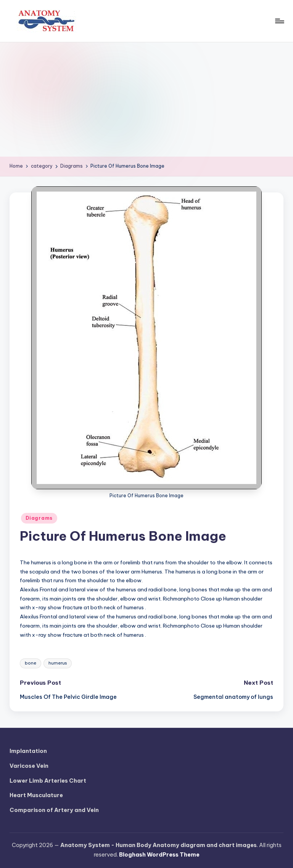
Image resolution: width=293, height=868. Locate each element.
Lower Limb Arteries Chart (48, 781)
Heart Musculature (36, 795)
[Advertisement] (146, 99)
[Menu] (279, 21)
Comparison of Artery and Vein (54, 810)
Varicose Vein (29, 766)
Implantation (28, 751)
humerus (58, 663)
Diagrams (39, 518)
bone (31, 663)
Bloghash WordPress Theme (159, 855)
